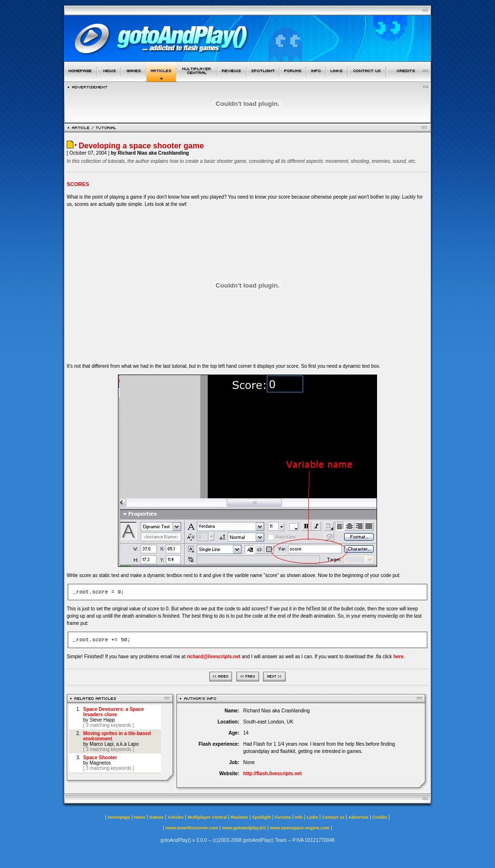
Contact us (333, 817)
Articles (176, 817)
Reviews (239, 817)
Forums (283, 817)
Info (299, 817)
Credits (380, 817)
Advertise (358, 817)
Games (157, 817)
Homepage (119, 817)
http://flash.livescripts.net (272, 774)
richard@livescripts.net (213, 657)
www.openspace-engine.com (299, 828)
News (140, 817)
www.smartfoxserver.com (192, 828)
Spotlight (262, 817)
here (399, 657)
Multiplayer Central (207, 817)
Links (313, 817)
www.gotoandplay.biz (244, 828)
